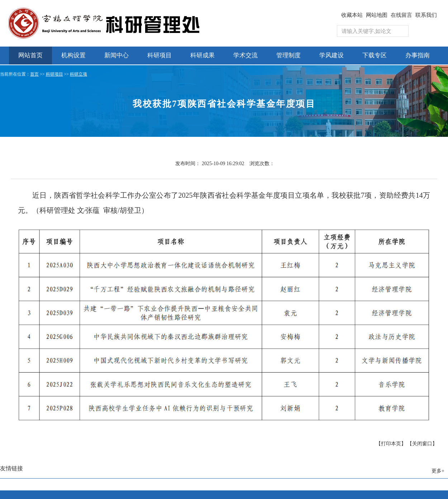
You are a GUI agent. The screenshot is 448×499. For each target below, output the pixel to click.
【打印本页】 (391, 444)
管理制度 (289, 55)
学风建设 (332, 55)
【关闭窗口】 (422, 444)
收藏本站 (352, 15)
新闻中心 (116, 55)
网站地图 (377, 15)
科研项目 (159, 55)
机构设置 (73, 55)
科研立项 (78, 74)
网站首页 (30, 55)
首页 (34, 74)
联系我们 (426, 15)
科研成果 (202, 55)
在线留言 (401, 15)
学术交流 (246, 55)
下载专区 (375, 55)
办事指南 (418, 55)
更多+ (438, 471)
